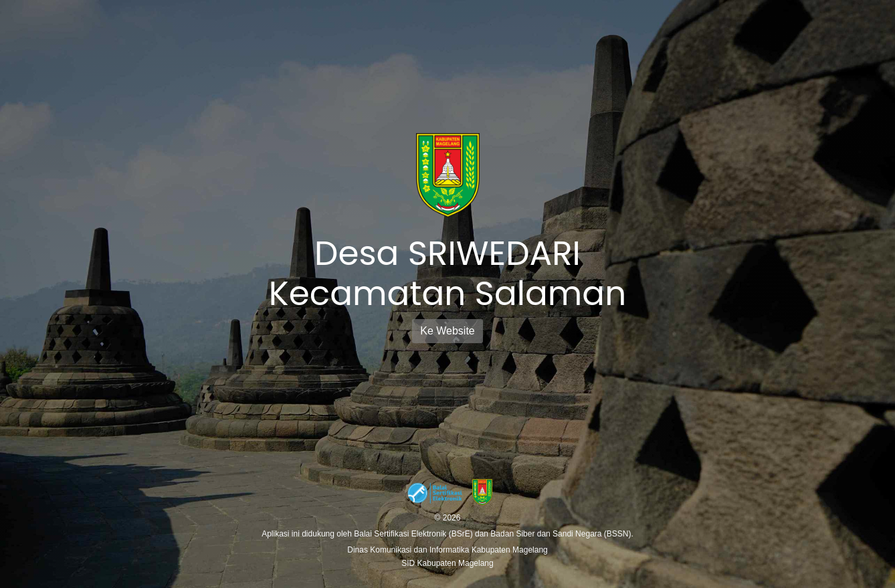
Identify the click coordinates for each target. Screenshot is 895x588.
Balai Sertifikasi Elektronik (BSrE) (414, 534)
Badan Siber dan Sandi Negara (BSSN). (562, 534)
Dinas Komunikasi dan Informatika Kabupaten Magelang (447, 550)
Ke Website (447, 331)
